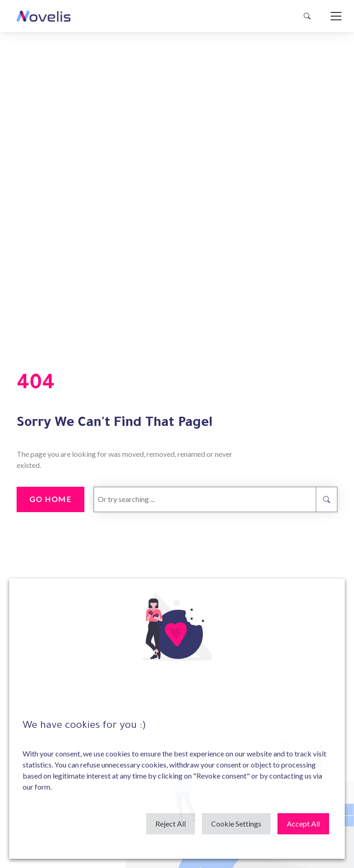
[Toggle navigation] (336, 16)
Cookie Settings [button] (236, 824)
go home (50, 499)
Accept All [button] (303, 824)
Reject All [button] (171, 824)
